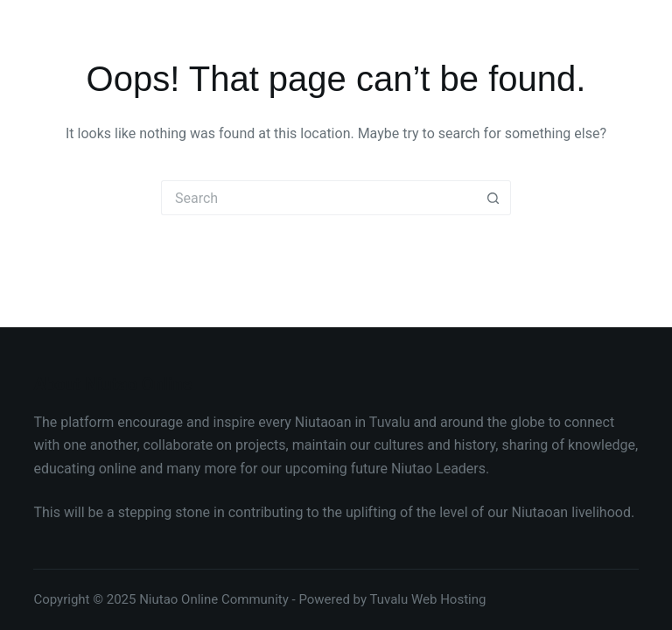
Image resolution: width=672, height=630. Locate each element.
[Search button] (493, 198)
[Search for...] (318, 198)
